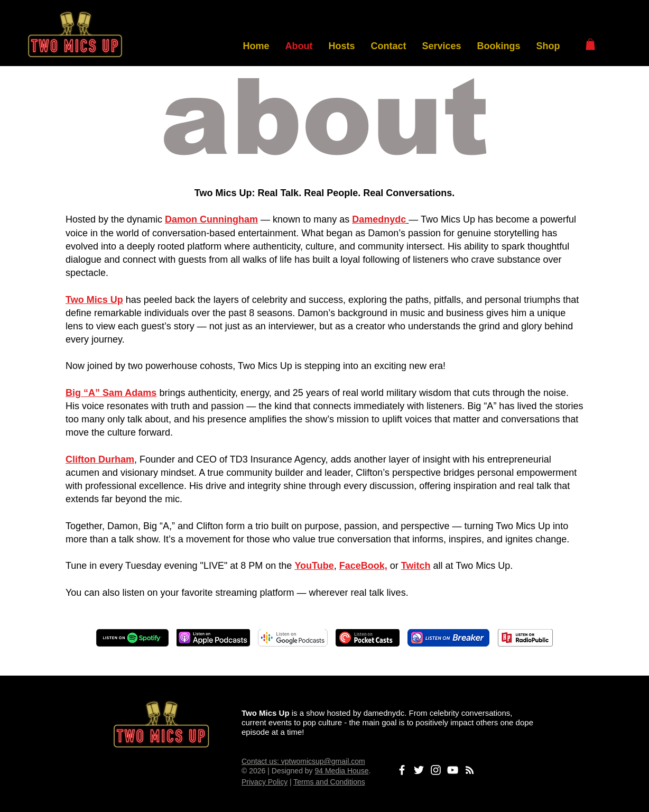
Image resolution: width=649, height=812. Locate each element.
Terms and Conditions (329, 782)
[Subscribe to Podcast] (470, 770)
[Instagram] (436, 770)
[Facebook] (402, 770)
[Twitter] (419, 770)
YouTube (314, 566)
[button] (590, 44)
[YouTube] (453, 770)
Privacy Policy (265, 782)
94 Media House (341, 771)
